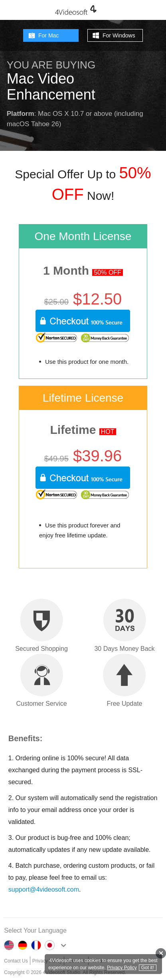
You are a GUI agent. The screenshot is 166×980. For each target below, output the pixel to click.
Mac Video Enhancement (51, 87)
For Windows (119, 35)
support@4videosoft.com (44, 889)
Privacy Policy (122, 968)
